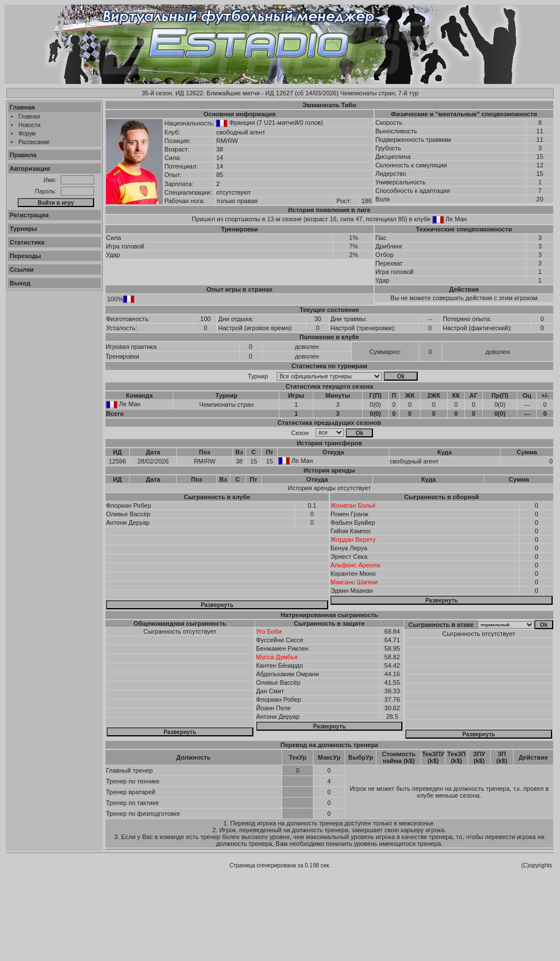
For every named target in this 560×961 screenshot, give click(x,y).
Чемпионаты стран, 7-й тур (379, 93)
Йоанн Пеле (274, 708)
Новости (30, 125)
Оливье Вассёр (128, 514)
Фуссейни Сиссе (280, 640)
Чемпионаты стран (226, 404)
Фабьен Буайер (353, 522)
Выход (20, 283)
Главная (22, 107)
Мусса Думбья (277, 657)
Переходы (26, 256)
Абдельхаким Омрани (288, 674)
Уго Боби (269, 631)
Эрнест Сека (349, 557)
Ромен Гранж (349, 514)
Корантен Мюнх (353, 574)
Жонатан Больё (353, 505)
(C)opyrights (537, 865)
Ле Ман (456, 219)
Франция (242, 123)
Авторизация (30, 168)
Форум (27, 134)
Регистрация (29, 215)
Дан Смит (270, 691)
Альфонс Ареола (355, 565)
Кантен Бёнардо (280, 665)
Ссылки (22, 269)
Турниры (24, 229)
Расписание (34, 142)
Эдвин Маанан (352, 591)
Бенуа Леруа (349, 548)
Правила (23, 155)
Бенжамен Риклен (283, 648)
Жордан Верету (353, 539)
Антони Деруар (128, 522)
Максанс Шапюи (354, 582)
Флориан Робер (129, 505)
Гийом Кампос (351, 531)
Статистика (27, 242)
